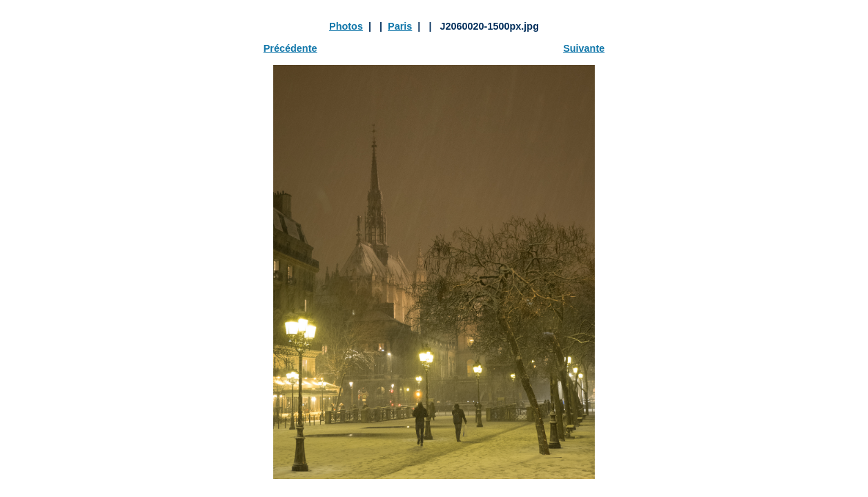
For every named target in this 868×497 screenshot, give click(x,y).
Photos (346, 26)
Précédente (290, 48)
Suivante (584, 48)
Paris (400, 26)
